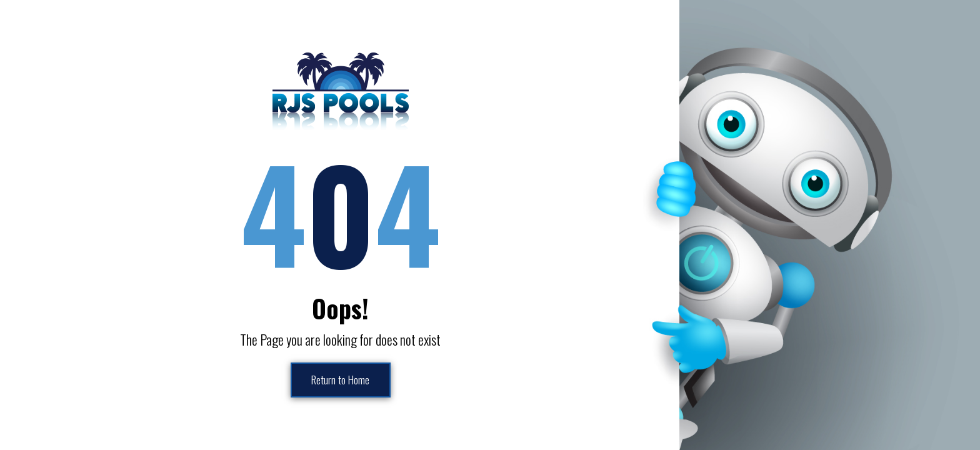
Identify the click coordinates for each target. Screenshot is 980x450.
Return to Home (341, 380)
